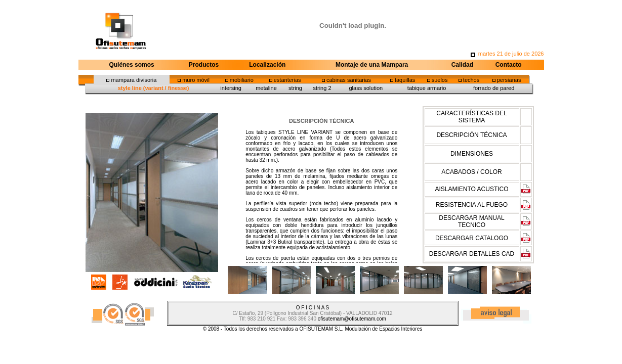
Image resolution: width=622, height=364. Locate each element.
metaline (266, 88)
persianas (509, 80)
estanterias (287, 80)
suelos (440, 80)
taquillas (405, 80)
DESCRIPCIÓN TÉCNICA (471, 135)
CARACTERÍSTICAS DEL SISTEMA (471, 117)
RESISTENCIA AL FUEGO (472, 205)
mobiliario (242, 80)
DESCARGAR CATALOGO (472, 238)
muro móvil (196, 80)
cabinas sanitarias (349, 80)
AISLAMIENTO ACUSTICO (471, 189)
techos (471, 80)
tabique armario (427, 88)
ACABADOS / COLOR (471, 172)
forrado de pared (494, 88)
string (295, 88)
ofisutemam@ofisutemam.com (352, 319)
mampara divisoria (134, 80)
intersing (231, 88)
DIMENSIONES (472, 154)
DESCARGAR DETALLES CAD (472, 254)
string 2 (322, 88)
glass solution (366, 88)
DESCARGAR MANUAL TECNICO (471, 221)
